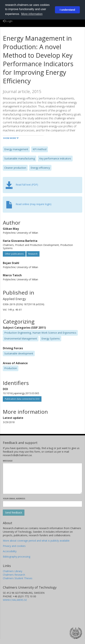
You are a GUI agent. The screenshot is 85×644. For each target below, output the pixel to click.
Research (33, 254)
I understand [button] (67, 10)
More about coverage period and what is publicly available (36, 541)
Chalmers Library (13, 571)
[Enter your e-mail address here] (42, 504)
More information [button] (32, 14)
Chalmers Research (14, 575)
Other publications (14, 254)
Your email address (14, 498)
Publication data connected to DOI (22, 399)
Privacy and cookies (14, 546)
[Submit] (14, 513)
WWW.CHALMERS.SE (15, 600)
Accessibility (10, 551)
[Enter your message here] (42, 479)
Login (8, 21)
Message (8, 461)
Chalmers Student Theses (18, 578)
